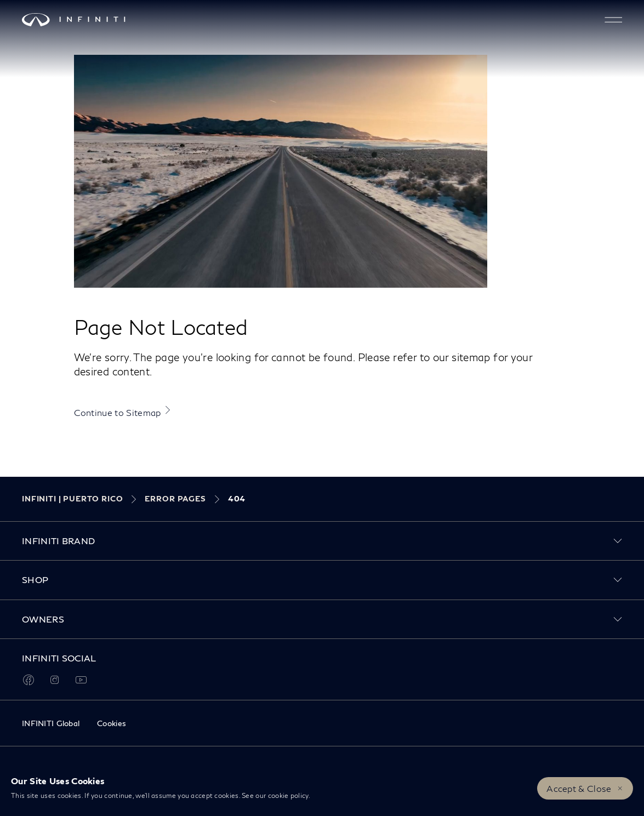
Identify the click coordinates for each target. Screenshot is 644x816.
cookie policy (288, 795)
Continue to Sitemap (118, 412)
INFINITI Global (51, 723)
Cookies (112, 723)
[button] (613, 20)
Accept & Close (579, 788)
